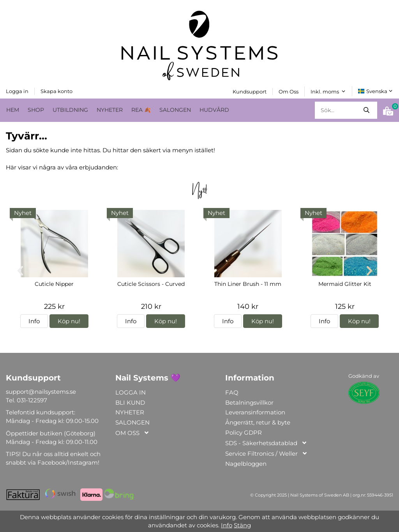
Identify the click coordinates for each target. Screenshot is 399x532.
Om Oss (289, 91)
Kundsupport (250, 91)
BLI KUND (130, 402)
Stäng (242, 525)
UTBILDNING (70, 109)
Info (34, 321)
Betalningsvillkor (249, 402)
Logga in (17, 91)
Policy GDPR (244, 432)
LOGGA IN (131, 392)
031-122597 (32, 400)
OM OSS (132, 433)
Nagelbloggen (246, 463)
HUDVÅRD (214, 109)
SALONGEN (175, 109)
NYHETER (110, 109)
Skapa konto (56, 91)
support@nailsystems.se (41, 391)
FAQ (232, 392)
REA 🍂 (141, 109)
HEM (13, 109)
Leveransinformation (255, 412)
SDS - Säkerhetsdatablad (266, 443)
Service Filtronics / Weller (267, 454)
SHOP (36, 109)
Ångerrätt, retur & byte (258, 422)
